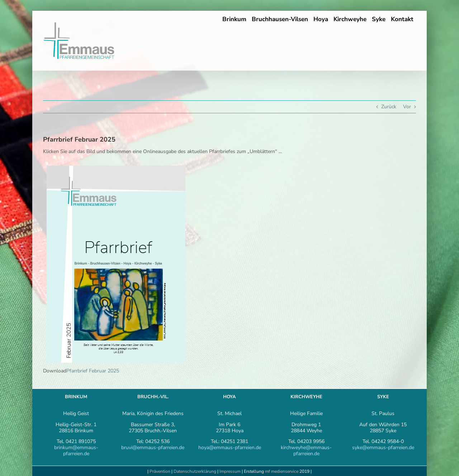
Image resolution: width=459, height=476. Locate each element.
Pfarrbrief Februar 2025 (93, 371)
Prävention (160, 471)
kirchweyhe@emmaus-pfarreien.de (306, 451)
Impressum (231, 471)
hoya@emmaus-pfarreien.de (230, 448)
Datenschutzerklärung (195, 471)
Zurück (389, 107)
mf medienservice (282, 471)
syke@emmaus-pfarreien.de (383, 448)
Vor (407, 107)
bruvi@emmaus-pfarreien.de (153, 448)
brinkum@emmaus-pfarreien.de (76, 451)
